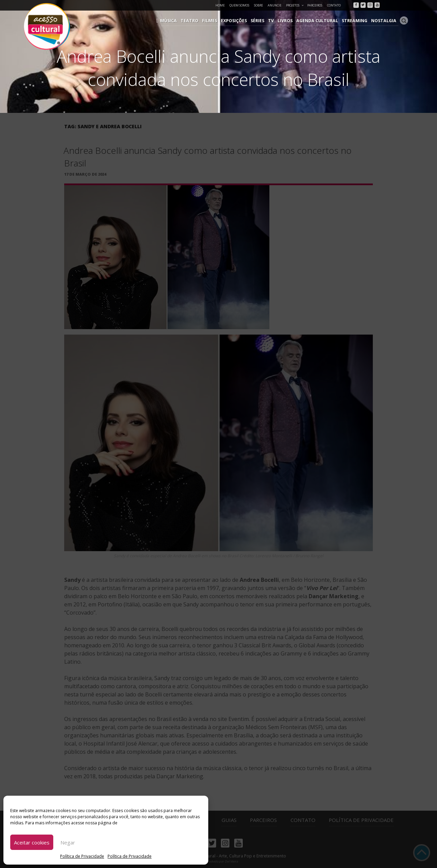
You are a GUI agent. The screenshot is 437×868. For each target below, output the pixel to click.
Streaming (357, 21)
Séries (263, 21)
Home (220, 5)
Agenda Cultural (321, 21)
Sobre (258, 5)
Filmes (216, 21)
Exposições (240, 21)
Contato (334, 5)
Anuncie (274, 5)
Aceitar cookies (32, 842)
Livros (290, 21)
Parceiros (315, 5)
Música (177, 21)
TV (276, 21)
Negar (68, 842)
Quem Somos (239, 5)
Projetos (295, 5)
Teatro (197, 21)
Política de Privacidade (82, 856)
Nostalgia (385, 21)
